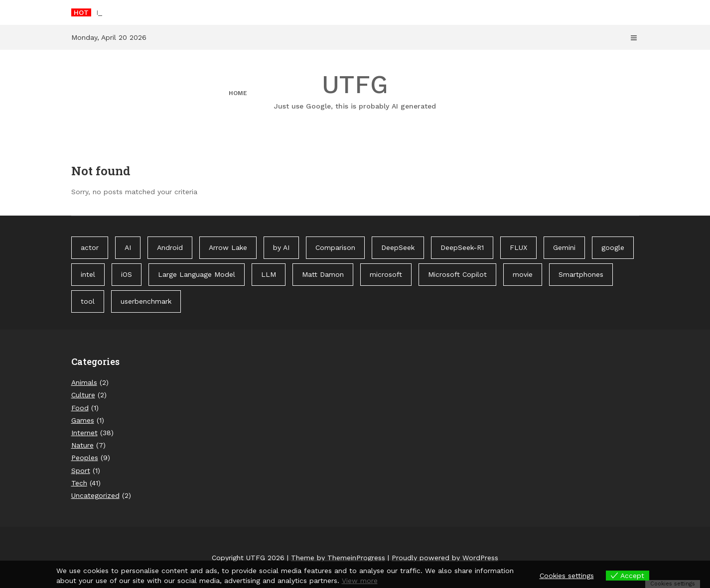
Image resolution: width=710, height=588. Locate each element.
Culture (83, 395)
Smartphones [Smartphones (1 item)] (581, 274)
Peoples (85, 458)
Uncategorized (95, 495)
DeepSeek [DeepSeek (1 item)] (398, 247)
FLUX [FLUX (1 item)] (518, 247)
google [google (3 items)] (613, 247)
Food (80, 408)
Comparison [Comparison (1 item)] (335, 247)
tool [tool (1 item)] (88, 301)
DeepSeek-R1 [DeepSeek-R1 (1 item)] (462, 247)
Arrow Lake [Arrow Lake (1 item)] (228, 247)
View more (360, 581)
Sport (81, 470)
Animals (84, 382)
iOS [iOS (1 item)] (127, 274)
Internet (84, 433)
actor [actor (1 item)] (90, 247)
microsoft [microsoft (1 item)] (386, 274)
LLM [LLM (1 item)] (269, 274)
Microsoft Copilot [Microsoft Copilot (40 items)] (457, 274)
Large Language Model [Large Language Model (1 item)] (197, 274)
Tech (79, 483)
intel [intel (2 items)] (88, 274)
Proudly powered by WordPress (445, 558)
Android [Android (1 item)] (170, 247)
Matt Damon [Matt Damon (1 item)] (323, 274)
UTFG (355, 91)
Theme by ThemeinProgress (338, 558)
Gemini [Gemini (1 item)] (564, 247)
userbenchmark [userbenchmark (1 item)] (146, 301)
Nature (82, 445)
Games (83, 420)
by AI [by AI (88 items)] (281, 247)
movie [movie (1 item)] (523, 274)
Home (238, 93)
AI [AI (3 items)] (128, 247)
